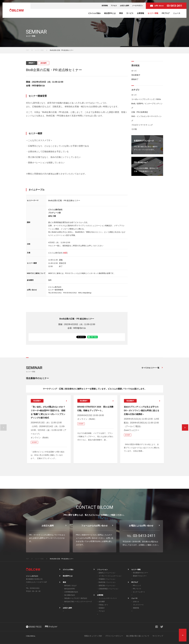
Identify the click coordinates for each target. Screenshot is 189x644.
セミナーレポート (139, 592)
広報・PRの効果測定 (140, 112)
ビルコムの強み (94, 13)
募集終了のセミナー (140, 576)
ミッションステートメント (108, 598)
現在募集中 (136, 75)
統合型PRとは (110, 13)
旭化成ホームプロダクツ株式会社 (76, 598)
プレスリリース (138, 605)
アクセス (114, 6)
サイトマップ (158, 636)
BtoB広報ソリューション (107, 582)
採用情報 (105, 6)
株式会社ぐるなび (70, 586)
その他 (134, 129)
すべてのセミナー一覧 (150, 368)
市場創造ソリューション (107, 579)
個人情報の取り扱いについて (138, 636)
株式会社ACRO (70, 589)
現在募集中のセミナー (141, 573)
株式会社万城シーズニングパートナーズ (78, 602)
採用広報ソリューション (107, 586)
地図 (65, 253)
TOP (27, 50)
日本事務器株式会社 (71, 592)
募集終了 (135, 79)
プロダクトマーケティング (142, 125)
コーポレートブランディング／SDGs (146, 99)
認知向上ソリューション (107, 573)
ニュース (177, 13)
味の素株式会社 (70, 595)
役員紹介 (102, 608)
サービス (130, 13)
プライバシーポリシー (114, 636)
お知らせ (136, 602)
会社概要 (102, 602)
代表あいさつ (103, 605)
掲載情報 (136, 608)
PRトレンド (137, 586)
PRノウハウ (137, 589)
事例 (121, 13)
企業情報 (141, 13)
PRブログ (166, 13)
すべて (134, 71)
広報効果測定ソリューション (109, 589)
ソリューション (102, 570)
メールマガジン (137, 6)
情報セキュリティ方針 (93, 636)
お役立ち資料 (125, 6)
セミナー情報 (153, 13)
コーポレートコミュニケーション (110, 576)
